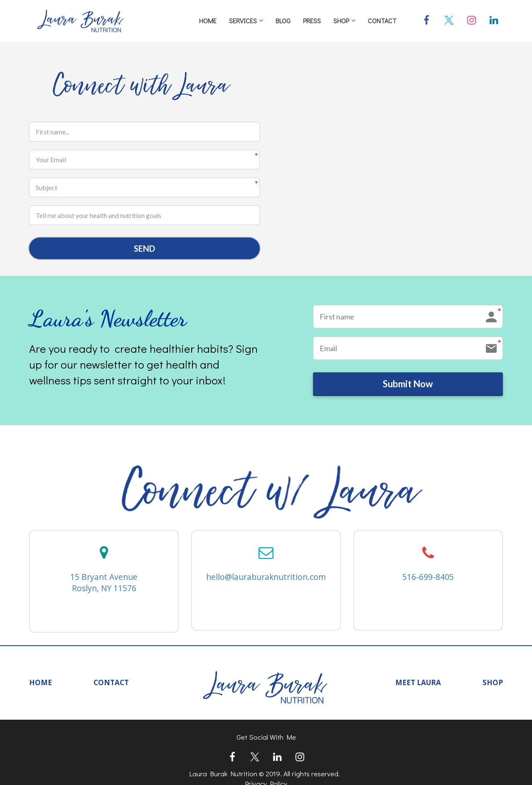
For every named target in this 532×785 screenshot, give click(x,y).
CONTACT (382, 21)
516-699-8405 (428, 580)
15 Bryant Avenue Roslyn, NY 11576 (104, 586)
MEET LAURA (418, 686)
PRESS (312, 21)
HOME (208, 21)
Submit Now (408, 386)
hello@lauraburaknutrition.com (266, 580)
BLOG (283, 21)
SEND (144, 249)
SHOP (341, 21)
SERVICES (243, 21)
